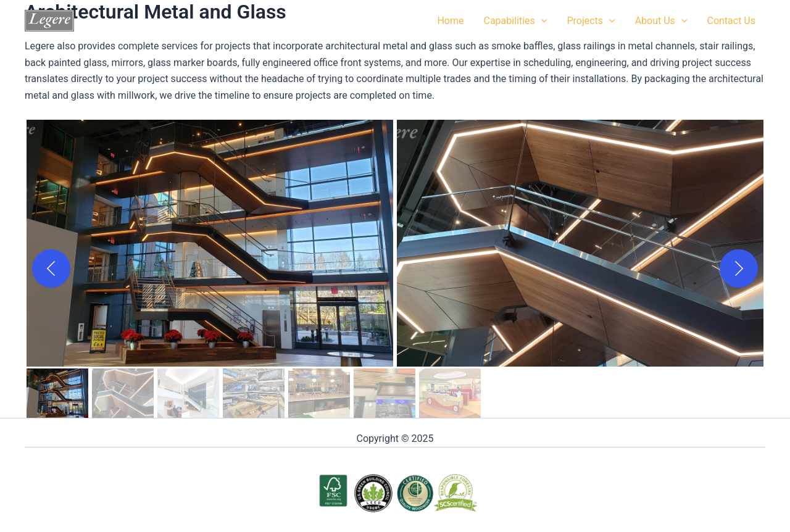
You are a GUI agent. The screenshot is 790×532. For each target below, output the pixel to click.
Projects (591, 21)
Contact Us (731, 21)
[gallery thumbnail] (57, 393)
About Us (661, 21)
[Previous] (51, 268)
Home (450, 21)
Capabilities (515, 21)
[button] (210, 243)
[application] (541, 21)
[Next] (739, 268)
